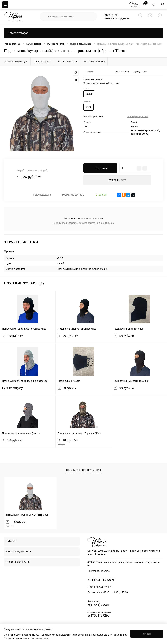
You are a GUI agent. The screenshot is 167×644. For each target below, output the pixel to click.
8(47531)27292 (111, 15)
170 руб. (139, 338)
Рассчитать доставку (73, 195)
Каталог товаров (83, 33)
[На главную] (135, 5)
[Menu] (5, 5)
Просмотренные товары (83, 470)
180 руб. (28, 338)
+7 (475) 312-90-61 (102, 580)
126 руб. (30, 524)
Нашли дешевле (42, 195)
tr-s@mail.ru (104, 587)
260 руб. (83, 338)
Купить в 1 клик (118, 180)
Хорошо (147, 634)
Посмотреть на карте (99, 571)
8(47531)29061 (99, 605)
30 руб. (83, 390)
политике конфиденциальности (33, 638)
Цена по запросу (28, 390)
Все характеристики (138, 116)
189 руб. (83, 442)
